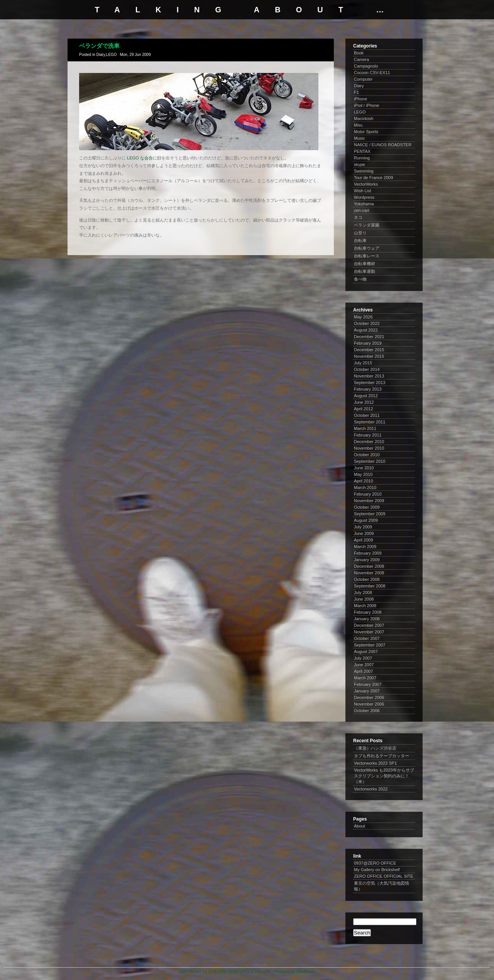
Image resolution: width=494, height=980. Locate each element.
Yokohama (364, 204)
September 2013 (370, 383)
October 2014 (367, 369)
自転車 (360, 240)
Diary (101, 55)
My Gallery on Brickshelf (377, 870)
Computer (363, 79)
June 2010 (364, 468)
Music (360, 138)
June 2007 (364, 665)
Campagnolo (366, 66)
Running (362, 158)
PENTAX (362, 151)
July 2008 (363, 592)
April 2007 (364, 671)
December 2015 (369, 350)
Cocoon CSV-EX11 (372, 73)
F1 (356, 92)
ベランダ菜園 (367, 225)
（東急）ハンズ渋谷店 (375, 748)
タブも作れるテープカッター (381, 756)
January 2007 (367, 691)
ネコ (358, 217)
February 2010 (368, 494)
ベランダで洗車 (99, 46)
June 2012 (364, 402)
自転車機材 (365, 264)
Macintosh (364, 118)
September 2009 (370, 514)
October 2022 (367, 323)
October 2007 (367, 638)
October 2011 (367, 415)
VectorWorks (366, 184)
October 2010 (367, 455)
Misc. (359, 125)
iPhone (360, 99)
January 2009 (367, 560)
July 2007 (363, 658)
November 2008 (369, 573)
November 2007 (369, 632)
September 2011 (370, 422)
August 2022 (366, 330)
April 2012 (364, 409)
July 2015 (363, 363)
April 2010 (364, 481)
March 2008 (365, 606)
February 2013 (368, 389)
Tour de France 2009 (374, 178)
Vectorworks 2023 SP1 (375, 763)
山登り (360, 233)
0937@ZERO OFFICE (375, 863)
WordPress (306, 972)
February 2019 (368, 343)
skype (360, 164)
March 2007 (365, 678)
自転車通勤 (365, 271)
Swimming (364, 171)
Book (359, 53)
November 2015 (369, 356)
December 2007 (369, 625)
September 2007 (370, 645)
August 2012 (366, 396)
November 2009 (369, 501)
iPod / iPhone (366, 105)
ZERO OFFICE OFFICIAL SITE (384, 876)
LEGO (112, 55)
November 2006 (369, 704)
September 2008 (370, 586)
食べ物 (360, 279)
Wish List (363, 191)
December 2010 (369, 442)
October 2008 (367, 579)
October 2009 (367, 507)
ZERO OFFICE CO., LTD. (250, 972)
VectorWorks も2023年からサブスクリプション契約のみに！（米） (384, 776)
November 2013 (369, 376)
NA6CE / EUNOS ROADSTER (383, 145)
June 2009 (364, 533)
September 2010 (370, 461)
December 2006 (369, 697)
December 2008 (369, 566)
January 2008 (367, 619)
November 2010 (369, 448)
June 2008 (364, 599)
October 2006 (367, 711)
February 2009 (368, 553)
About (360, 826)
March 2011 (365, 428)
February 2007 (368, 684)
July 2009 (363, 527)
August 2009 (366, 520)
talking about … (247, 10)
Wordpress (364, 197)
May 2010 (363, 474)
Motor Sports (366, 132)
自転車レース (367, 256)
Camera (361, 59)
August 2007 (366, 652)
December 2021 (369, 337)
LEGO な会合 (140, 158)
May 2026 (363, 317)
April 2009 (364, 540)
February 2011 (368, 435)
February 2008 (368, 612)
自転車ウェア (367, 248)
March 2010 (365, 487)
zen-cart (362, 210)
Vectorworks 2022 (371, 789)
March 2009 (365, 547)
